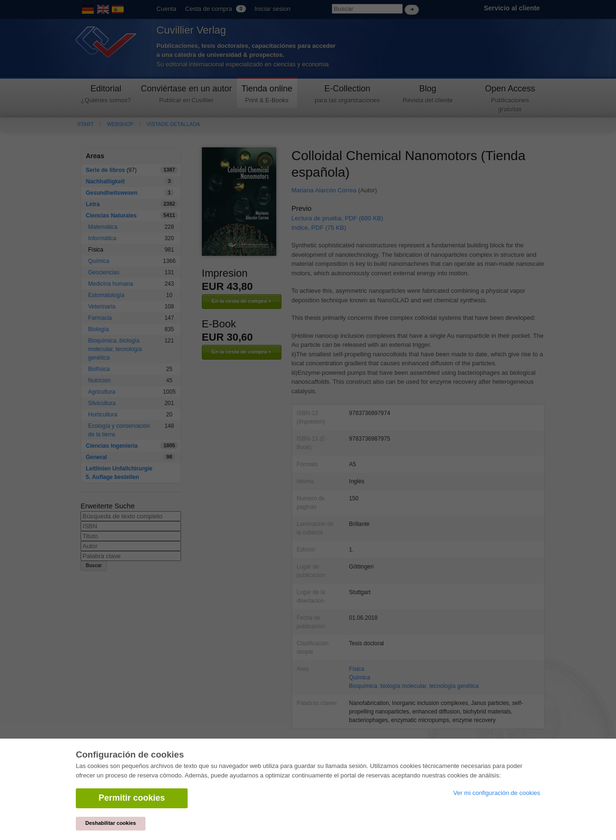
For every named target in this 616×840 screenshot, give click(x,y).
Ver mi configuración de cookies (497, 793)
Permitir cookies (132, 798)
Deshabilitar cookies (111, 823)
